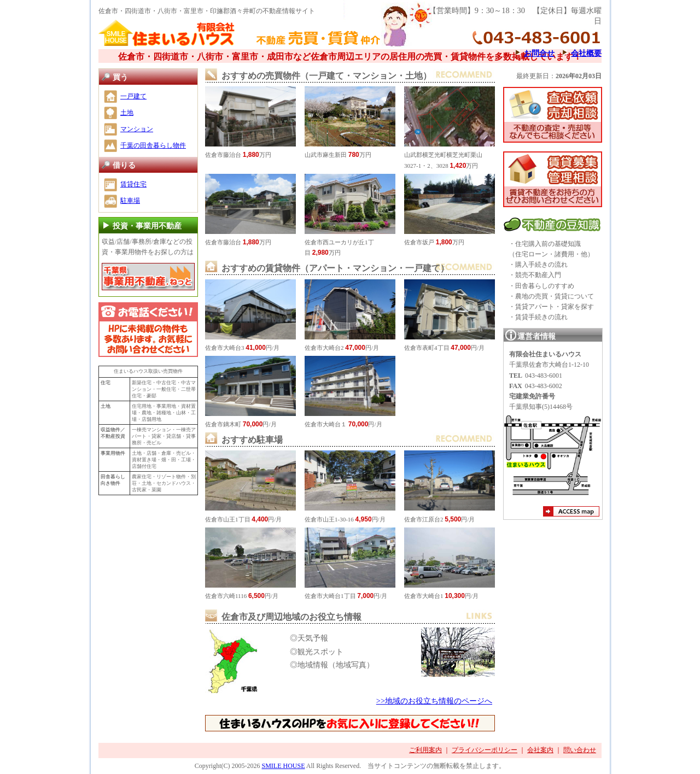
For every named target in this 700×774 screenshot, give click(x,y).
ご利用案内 (425, 750)
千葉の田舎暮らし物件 (153, 145)
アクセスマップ (571, 513)
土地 (127, 113)
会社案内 (540, 750)
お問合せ (539, 53)
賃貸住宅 (133, 184)
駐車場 (130, 201)
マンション (137, 129)
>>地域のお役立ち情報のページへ (434, 701)
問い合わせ (580, 750)
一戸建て (133, 96)
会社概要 (586, 53)
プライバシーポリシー (485, 750)
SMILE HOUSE (283, 766)
